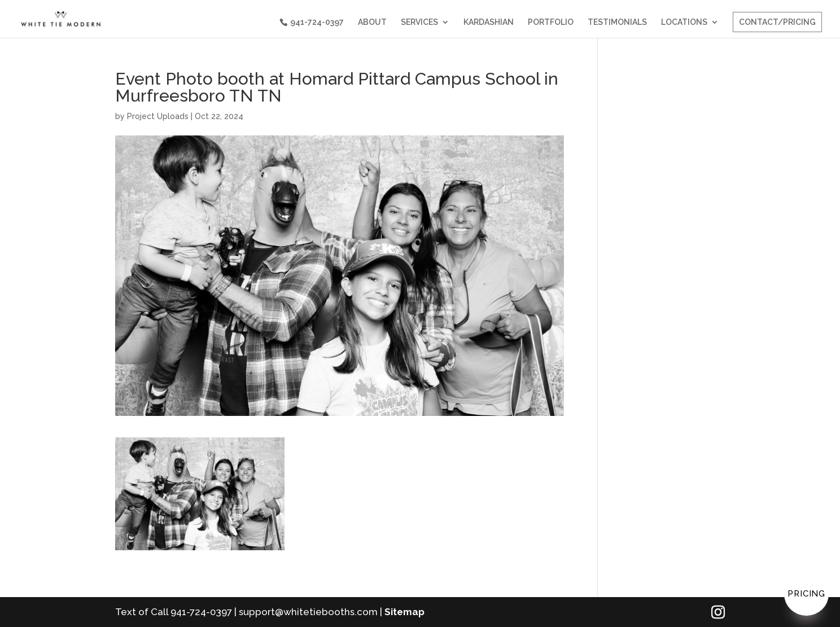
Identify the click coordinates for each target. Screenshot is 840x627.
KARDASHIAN (489, 22)
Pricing (806, 594)
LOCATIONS (684, 22)
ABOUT (372, 22)
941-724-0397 (317, 22)
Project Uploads (158, 116)
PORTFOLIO (551, 22)
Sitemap (404, 612)
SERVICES (419, 22)
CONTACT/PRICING (777, 22)
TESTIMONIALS (617, 22)
